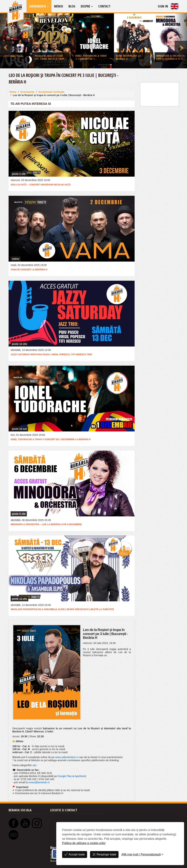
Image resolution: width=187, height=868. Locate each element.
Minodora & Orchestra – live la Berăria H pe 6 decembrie (46, 524)
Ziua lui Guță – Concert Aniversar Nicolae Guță (41, 185)
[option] (94, 42)
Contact (104, 6)
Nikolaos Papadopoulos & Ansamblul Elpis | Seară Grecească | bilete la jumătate (62, 609)
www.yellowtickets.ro (67, 757)
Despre (87, 6)
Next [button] (181, 41)
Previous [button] (6, 41)
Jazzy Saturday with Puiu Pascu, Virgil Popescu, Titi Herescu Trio (51, 355)
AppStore (80, 776)
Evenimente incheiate (51, 92)
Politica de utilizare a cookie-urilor (84, 843)
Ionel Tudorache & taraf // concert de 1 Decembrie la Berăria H (51, 439)
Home (13, 92)
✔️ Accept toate (75, 854)
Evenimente (39, 6)
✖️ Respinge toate (104, 854)
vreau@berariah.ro (39, 782)
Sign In (163, 6)
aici (34, 765)
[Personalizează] (142, 855)
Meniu (59, 6)
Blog (72, 6)
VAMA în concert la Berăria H (29, 270)
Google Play (65, 776)
